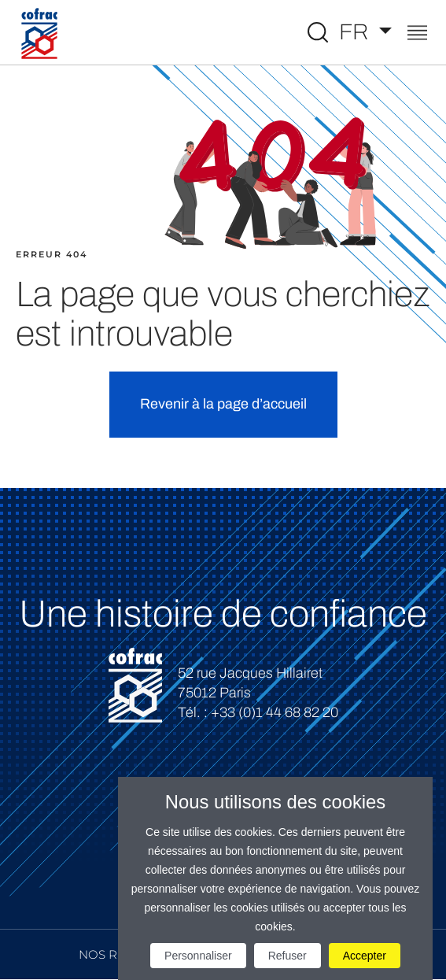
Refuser (288, 956)
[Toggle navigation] (417, 34)
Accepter (365, 956)
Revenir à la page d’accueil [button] (223, 404)
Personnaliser (198, 956)
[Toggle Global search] (318, 32)
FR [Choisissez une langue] (356, 32)
